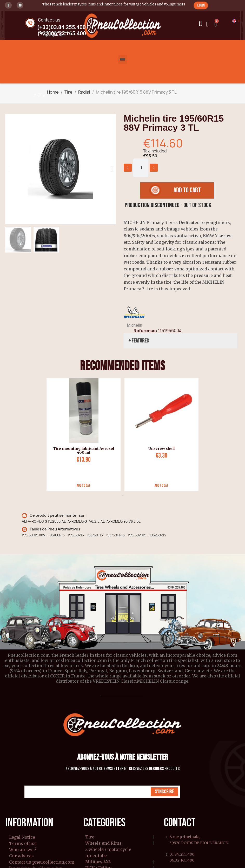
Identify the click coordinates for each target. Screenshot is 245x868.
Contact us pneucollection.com (42, 862)
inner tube (96, 856)
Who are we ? (23, 850)
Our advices (21, 856)
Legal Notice (22, 837)
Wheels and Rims (103, 843)
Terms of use (23, 843)
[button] (201, 5)
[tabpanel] (82, 435)
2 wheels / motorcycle (108, 850)
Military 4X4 (98, 862)
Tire (90, 837)
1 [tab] (123, 495)
